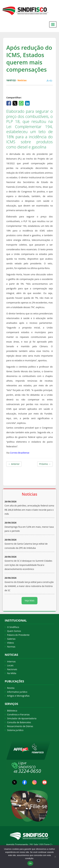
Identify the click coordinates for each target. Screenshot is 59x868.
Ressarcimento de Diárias (20, 726)
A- (51, 81)
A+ (48, 81)
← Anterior (14, 464)
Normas (11, 647)
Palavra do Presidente (18, 635)
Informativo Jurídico (17, 692)
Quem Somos (14, 631)
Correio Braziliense (20, 453)
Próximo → (45, 464)
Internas (11, 661)
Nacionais (12, 669)
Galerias (11, 639)
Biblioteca (12, 711)
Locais (10, 665)
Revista (11, 688)
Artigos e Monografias (18, 696)
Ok (30, 863)
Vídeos (10, 643)
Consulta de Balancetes (19, 722)
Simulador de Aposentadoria (22, 718)
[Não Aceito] (55, 857)
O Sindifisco (13, 627)
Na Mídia (12, 673)
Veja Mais (30, 600)
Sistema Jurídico (15, 730)
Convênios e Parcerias (18, 714)
